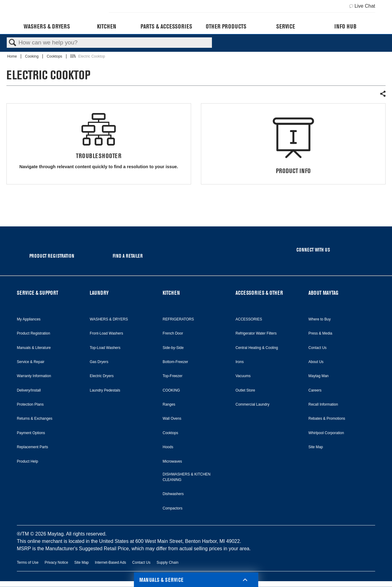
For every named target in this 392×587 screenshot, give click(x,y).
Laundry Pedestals (105, 390)
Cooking (32, 56)
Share (383, 94)
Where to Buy (320, 319)
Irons (240, 362)
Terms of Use (28, 562)
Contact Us (317, 348)
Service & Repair (31, 362)
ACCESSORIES (249, 319)
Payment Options (31, 433)
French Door (173, 333)
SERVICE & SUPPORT (38, 293)
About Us (316, 362)
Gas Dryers (99, 362)
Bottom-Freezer (175, 362)
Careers (315, 390)
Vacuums (243, 376)
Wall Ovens (172, 418)
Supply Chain (167, 562)
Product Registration (34, 333)
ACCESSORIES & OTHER (259, 293)
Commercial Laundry (253, 404)
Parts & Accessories (166, 26)
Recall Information (323, 404)
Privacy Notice (57, 562)
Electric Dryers (102, 376)
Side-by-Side (173, 348)
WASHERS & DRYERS (109, 319)
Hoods (168, 447)
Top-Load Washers (105, 348)
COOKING (171, 390)
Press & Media (320, 333)
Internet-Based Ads (111, 562)
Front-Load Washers (106, 333)
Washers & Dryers (47, 26)
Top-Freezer (173, 376)
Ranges (169, 404)
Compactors (173, 508)
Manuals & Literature (34, 348)
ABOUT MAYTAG (323, 293)
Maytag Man (318, 376)
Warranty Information (34, 376)
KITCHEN (171, 293)
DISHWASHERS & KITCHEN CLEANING (187, 477)
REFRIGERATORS (178, 319)
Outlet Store (245, 390)
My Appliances (29, 319)
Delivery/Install (29, 390)
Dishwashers (173, 494)
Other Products (226, 26)
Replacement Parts (32, 447)
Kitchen (107, 26)
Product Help (27, 461)
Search (13, 43)
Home (12, 56)
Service (286, 26)
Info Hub (345, 26)
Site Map (316, 447)
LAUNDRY (99, 293)
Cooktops (55, 56)
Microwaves (172, 461)
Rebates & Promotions (327, 418)
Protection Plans (30, 404)
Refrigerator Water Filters (256, 333)
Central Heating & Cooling (257, 348)
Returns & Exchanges (35, 418)
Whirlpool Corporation (326, 433)
